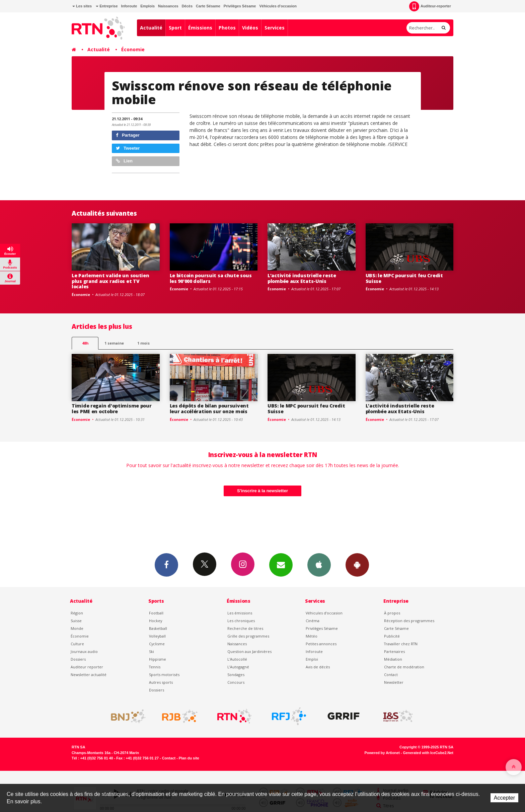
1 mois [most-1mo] (143, 343)
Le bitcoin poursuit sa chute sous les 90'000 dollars (211, 278)
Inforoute (129, 6)
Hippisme (158, 659)
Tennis (155, 667)
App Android (357, 565)
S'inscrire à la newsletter (262, 491)
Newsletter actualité (89, 675)
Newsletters (281, 565)
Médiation (393, 659)
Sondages (236, 675)
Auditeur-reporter (430, 6)
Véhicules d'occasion (278, 6)
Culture (77, 644)
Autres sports (161, 682)
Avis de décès (318, 667)
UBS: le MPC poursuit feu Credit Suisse (404, 278)
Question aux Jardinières (249, 651)
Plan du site (189, 758)
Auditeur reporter (87, 667)
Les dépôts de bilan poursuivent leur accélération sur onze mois (209, 409)
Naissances (168, 6)
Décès (187, 6)
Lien (124, 161)
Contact (391, 675)
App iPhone (319, 565)
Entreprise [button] (107, 6)
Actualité (151, 28)
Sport (175, 28)
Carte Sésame (208, 6)
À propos (392, 613)
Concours (236, 682)
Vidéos (250, 28)
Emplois (147, 6)
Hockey (156, 621)
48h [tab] (85, 343)
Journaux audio (84, 651)
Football (156, 613)
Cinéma (313, 621)
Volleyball (157, 636)
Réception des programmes (409, 621)
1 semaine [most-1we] (114, 343)
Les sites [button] (82, 6)
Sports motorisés (164, 675)
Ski (152, 651)
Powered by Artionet (382, 753)
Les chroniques (241, 621)
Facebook (166, 565)
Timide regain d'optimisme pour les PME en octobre (112, 409)
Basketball (158, 628)
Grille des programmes (248, 636)
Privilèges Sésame (240, 6)
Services (275, 28)
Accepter (504, 798)
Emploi (312, 659)
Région (77, 613)
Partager (128, 135)
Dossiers (78, 659)
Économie (133, 49)
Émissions (200, 28)
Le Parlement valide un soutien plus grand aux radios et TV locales (110, 281)
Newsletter (394, 682)
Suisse (76, 621)
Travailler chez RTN (401, 644)
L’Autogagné (238, 667)
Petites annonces (321, 644)
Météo (312, 636)
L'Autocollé (237, 659)
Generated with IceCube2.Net (428, 753)
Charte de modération (404, 667)
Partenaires (394, 651)
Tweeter (128, 148)
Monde (77, 628)
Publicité (392, 636)
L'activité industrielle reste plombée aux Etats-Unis (302, 278)
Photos (227, 28)
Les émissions (240, 613)
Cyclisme (157, 644)
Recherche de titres (245, 628)
